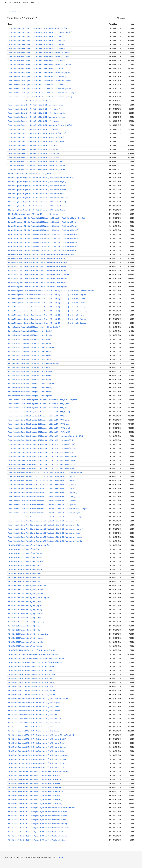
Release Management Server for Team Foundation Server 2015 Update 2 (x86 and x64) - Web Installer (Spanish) (47, 323)
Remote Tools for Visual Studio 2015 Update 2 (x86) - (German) (30, 376)
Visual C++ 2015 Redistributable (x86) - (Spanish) (25, 642)
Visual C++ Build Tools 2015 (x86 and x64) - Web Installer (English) (32, 650)
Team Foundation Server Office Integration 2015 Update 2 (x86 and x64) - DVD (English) (39, 404)
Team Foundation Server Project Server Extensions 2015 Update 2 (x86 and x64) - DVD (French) (42, 481)
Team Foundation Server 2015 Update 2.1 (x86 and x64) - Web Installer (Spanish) (36, 170)
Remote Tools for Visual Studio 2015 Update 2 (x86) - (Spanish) (30, 396)
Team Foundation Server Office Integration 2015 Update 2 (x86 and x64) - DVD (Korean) (39, 424)
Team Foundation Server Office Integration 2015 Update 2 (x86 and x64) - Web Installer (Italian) (41, 452)
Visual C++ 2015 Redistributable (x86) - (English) (25, 606)
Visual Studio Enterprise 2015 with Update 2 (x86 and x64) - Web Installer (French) (37, 743)
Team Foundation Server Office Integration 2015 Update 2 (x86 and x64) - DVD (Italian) (38, 416)
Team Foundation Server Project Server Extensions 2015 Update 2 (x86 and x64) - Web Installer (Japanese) (46, 529)
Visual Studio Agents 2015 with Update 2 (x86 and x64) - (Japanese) (32, 682)
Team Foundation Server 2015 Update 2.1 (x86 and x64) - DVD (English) (33, 149)
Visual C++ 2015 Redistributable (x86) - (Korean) (25, 626)
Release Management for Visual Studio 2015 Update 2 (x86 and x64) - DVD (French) (37, 262)
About (33, 3)
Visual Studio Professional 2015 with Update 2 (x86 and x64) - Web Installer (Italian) (38, 824)
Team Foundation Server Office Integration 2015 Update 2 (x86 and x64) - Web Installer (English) (42, 440)
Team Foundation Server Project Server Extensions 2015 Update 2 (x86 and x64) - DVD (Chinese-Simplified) (46, 472)
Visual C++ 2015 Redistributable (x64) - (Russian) (25, 590)
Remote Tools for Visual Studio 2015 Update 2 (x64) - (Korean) (30, 351)
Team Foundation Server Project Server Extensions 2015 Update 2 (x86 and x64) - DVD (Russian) (42, 501)
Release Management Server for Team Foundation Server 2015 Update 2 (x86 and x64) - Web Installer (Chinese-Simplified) (51, 291)
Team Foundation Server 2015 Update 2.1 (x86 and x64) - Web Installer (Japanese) (37, 133)
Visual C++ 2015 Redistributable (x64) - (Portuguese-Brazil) (29, 586)
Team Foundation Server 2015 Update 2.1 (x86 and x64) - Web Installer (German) (36, 117)
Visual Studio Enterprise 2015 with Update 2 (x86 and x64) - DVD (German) (34, 711)
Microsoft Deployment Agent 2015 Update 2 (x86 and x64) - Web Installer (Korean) (37, 202)
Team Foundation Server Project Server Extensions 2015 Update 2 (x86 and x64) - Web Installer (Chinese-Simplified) (49, 509)
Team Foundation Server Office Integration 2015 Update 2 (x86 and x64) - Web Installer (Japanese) (43, 456)
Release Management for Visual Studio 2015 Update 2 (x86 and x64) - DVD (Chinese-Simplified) (42, 254)
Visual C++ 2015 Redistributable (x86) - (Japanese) (26, 622)
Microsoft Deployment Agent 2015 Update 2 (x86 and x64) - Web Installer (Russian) (37, 206)
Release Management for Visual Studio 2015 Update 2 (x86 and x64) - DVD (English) (38, 258)
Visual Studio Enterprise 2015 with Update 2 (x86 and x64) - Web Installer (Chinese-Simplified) (41, 735)
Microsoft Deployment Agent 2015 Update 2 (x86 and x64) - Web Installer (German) (37, 190)
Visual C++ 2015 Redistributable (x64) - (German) (25, 561)
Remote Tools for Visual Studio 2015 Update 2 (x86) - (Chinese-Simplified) (34, 363)
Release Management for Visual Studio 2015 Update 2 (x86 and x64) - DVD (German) (38, 266)
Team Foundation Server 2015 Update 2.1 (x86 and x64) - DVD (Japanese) (34, 109)
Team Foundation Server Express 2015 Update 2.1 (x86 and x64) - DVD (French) (36, 44)
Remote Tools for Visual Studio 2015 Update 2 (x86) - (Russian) (30, 392)
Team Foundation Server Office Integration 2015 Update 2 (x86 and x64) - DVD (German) (39, 412)
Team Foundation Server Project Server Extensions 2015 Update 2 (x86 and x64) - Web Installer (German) (45, 521)
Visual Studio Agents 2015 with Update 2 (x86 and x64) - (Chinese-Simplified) (35, 662)
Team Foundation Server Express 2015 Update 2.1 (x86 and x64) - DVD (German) (36, 61)
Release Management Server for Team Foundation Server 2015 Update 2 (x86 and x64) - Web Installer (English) (47, 295)
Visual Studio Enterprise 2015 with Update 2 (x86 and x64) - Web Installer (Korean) (37, 759)
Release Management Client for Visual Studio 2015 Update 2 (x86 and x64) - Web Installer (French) (43, 226)
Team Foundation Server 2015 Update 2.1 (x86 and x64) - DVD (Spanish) (33, 153)
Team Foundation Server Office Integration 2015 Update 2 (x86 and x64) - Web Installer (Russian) (42, 464)
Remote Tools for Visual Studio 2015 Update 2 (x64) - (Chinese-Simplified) (34, 327)
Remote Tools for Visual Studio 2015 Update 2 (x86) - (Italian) (30, 380)
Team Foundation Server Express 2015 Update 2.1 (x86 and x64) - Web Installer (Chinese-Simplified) (43, 93)
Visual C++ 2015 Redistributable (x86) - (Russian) (25, 638)
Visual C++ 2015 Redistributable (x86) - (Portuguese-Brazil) (29, 634)
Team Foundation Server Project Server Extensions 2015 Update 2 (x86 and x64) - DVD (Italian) (41, 489)
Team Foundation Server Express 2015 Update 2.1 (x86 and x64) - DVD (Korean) (36, 36)
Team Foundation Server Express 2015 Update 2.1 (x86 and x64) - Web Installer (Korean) (39, 56)
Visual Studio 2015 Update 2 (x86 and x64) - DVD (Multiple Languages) (33, 654)
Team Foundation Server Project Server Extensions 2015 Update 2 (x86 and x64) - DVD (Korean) (42, 497)
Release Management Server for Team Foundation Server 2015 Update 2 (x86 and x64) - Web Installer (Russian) (47, 319)
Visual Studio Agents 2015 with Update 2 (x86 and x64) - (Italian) (31, 678)
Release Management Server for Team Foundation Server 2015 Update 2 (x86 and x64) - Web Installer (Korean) (47, 315)
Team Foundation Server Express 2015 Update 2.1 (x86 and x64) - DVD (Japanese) (37, 77)
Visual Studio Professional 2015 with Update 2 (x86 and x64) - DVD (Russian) (35, 800)
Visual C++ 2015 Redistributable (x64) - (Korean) (25, 573)
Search (25, 3)
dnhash (8, 3)
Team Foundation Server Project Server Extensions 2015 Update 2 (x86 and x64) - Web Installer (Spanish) (45, 541)
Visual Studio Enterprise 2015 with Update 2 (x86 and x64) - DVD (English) (34, 703)
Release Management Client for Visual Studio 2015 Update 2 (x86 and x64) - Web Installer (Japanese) (44, 238)
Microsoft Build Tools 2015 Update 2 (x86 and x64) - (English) (30, 174)
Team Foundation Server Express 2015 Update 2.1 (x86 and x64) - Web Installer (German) (39, 81)
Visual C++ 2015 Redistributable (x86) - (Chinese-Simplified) (29, 598)
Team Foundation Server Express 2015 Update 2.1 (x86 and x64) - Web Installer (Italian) (39, 28)
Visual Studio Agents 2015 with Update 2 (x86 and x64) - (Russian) (32, 691)
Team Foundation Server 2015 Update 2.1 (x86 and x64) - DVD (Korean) (33, 101)
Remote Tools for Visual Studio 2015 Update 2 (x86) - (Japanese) (31, 384)
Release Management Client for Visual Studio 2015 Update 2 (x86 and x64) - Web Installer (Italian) (42, 234)
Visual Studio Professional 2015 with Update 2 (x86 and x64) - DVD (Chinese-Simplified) (39, 771)
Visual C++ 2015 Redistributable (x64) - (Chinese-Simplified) (29, 545)
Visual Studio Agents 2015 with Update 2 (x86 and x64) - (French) (31, 670)
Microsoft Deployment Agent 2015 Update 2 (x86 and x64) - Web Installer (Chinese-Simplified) (41, 178)
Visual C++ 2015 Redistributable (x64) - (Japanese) (26, 569)
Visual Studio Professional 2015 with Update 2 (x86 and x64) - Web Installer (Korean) (38, 832)
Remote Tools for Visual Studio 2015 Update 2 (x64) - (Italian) (30, 343)
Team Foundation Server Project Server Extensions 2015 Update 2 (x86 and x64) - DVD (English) (42, 477)
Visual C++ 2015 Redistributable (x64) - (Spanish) (25, 594)
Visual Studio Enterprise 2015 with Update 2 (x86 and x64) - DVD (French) (34, 707)
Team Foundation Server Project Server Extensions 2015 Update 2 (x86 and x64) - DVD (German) (42, 485)
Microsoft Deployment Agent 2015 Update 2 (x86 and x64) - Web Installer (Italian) (37, 194)
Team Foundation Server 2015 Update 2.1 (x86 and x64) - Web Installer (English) (36, 141)
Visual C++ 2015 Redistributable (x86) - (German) (25, 614)
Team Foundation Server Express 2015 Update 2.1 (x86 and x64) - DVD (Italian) (36, 85)
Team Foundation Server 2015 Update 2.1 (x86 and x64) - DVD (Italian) (33, 145)
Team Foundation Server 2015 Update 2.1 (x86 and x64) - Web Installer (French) (36, 137)
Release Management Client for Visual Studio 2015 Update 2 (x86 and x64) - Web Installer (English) (43, 222)
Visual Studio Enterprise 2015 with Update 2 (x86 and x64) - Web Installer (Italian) (37, 751)
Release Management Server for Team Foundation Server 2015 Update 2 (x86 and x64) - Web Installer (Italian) (47, 307)
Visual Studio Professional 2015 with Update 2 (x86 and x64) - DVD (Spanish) (35, 804)
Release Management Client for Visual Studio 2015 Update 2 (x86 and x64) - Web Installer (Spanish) (43, 250)
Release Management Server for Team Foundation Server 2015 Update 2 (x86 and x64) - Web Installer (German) (47, 303)
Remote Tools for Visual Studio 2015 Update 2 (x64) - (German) (30, 339)
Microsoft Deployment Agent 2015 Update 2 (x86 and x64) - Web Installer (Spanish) (37, 210)
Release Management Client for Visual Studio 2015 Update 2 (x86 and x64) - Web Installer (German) (43, 230)
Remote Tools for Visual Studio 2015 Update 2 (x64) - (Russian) (30, 355)
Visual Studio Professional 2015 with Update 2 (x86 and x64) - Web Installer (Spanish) (38, 840)
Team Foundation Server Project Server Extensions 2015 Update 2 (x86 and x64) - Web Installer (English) (45, 513)
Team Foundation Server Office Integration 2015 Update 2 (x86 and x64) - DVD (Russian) (39, 428)
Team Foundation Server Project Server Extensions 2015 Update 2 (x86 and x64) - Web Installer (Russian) (45, 537)
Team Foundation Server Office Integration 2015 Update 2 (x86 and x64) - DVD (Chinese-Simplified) (43, 400)
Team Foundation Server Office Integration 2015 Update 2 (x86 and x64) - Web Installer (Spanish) (42, 468)
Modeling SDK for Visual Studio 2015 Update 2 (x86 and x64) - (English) (33, 214)
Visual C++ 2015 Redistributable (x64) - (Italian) (25, 565)
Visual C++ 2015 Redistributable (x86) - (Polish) (25, 630)
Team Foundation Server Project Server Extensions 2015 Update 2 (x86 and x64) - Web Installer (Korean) (45, 533)
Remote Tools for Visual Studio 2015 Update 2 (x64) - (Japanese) (31, 347)
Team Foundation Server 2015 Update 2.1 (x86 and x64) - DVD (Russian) (33, 121)
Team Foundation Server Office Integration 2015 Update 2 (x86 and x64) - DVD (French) (39, 408)
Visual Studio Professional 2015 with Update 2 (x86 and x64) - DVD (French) (35, 779)
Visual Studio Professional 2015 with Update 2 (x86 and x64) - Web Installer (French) (38, 816)
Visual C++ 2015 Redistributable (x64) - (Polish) (25, 577)
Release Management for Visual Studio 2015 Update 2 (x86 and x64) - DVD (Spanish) (38, 287)
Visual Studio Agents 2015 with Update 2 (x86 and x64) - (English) (31, 666)
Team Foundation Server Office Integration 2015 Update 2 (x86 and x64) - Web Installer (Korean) (42, 460)
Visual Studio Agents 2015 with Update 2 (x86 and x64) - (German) (31, 674)
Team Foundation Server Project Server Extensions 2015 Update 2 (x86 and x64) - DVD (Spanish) (42, 505)
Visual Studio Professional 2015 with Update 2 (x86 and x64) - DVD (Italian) (35, 787)
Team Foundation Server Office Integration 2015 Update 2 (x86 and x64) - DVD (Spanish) (39, 432)
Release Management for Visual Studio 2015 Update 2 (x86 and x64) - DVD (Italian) (37, 271)
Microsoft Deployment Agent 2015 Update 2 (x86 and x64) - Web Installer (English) (37, 182)
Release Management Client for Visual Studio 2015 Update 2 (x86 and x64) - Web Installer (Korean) (43, 242)
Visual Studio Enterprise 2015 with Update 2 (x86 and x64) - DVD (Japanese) (35, 719)
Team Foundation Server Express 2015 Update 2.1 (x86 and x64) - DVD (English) (36, 69)
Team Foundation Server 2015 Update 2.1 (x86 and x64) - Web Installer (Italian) (36, 161)
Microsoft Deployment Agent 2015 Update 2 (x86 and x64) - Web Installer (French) (37, 186)
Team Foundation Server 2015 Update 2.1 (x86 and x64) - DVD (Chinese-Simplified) (37, 113)
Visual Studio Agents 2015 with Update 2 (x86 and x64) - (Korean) (31, 687)
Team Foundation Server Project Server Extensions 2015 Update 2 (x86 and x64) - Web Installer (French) (45, 517)
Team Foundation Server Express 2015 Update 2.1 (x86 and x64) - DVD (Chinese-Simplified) (40, 32)
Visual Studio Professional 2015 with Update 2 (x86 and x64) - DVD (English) (35, 775)
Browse (17, 3)
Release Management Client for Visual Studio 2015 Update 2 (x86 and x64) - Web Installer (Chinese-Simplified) (47, 218)
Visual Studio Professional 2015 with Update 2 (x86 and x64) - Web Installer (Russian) (38, 836)
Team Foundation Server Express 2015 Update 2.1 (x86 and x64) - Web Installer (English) (39, 73)
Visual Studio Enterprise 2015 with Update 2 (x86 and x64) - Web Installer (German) (37, 747)
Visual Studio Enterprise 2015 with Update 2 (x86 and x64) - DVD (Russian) (34, 727)
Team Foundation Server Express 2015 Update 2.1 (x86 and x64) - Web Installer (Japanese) (40, 97)
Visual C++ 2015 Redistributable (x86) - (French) (25, 610)
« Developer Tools (14, 12)
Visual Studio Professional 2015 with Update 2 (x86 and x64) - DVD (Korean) (35, 796)
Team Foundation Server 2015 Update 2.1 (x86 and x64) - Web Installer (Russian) (36, 166)
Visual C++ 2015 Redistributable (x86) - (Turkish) (25, 646)
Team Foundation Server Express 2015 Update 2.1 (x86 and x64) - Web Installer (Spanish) (39, 89)
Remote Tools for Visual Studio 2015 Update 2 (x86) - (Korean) (30, 388)
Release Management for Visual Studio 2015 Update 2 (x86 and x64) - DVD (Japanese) (38, 275)
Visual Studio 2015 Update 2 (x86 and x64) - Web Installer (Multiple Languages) (36, 658)
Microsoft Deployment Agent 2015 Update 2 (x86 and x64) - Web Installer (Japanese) (38, 198)
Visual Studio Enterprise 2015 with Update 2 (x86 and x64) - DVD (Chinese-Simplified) (38, 699)
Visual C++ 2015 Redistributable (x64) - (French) (25, 557)
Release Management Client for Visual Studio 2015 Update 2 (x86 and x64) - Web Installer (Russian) (43, 246)
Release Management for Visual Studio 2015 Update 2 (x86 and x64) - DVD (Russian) (38, 283)
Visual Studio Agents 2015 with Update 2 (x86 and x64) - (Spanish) (32, 695)
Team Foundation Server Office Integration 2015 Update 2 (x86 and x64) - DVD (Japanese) (40, 420)
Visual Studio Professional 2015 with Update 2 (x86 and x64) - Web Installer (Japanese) (39, 828)
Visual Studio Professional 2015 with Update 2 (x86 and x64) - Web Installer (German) (38, 820)
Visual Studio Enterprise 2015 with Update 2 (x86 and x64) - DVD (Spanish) (34, 731)
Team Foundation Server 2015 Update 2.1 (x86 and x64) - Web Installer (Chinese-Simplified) (40, 125)
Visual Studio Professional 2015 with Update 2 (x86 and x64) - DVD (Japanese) (36, 792)
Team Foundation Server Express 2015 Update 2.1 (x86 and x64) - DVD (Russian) (36, 48)
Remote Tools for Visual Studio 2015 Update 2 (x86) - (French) (30, 372)
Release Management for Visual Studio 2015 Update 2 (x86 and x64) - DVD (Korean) (38, 279)
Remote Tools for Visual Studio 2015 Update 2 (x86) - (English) (30, 367)
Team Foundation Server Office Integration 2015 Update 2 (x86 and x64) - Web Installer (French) (42, 444)
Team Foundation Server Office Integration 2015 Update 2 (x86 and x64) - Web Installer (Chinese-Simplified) (46, 436)
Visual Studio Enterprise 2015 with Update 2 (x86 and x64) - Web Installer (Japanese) (38, 755)
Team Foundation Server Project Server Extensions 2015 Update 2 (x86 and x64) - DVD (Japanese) (43, 493)
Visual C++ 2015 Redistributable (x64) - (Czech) (25, 549)
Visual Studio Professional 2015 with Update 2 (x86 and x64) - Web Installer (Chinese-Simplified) (42, 808)
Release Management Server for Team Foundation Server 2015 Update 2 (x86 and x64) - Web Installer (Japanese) (48, 311)
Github (60, 857)
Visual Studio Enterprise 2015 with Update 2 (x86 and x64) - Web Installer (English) (37, 739)
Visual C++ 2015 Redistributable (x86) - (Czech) (25, 602)
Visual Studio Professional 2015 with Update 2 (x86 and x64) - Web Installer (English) (38, 812)
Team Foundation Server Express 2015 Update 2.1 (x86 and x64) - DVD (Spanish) (36, 40)
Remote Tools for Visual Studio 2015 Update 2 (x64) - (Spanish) (30, 359)
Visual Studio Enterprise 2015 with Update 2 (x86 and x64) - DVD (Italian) (34, 715)
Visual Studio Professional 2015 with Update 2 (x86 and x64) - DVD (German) (35, 783)
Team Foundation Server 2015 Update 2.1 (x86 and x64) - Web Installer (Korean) (36, 105)
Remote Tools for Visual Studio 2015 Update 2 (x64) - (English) (30, 331)
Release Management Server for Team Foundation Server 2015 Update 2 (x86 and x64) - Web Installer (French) (47, 299)
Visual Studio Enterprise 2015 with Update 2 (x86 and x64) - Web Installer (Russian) (37, 763)
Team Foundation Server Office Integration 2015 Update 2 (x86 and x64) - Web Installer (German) (42, 448)
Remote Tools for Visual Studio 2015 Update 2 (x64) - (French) (30, 335)
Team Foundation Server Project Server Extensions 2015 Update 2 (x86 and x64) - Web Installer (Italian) (44, 525)
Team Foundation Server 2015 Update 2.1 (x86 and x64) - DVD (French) (33, 129)
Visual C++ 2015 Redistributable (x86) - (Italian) (25, 618)
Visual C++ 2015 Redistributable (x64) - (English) (25, 553)
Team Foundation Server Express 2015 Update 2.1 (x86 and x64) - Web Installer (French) (39, 52)
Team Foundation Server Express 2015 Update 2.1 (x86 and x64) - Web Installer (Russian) (39, 65)
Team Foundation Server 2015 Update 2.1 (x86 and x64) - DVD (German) (33, 157)
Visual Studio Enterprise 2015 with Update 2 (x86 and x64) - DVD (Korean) (34, 723)
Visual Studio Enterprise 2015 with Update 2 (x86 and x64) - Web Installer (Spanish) (37, 767)
